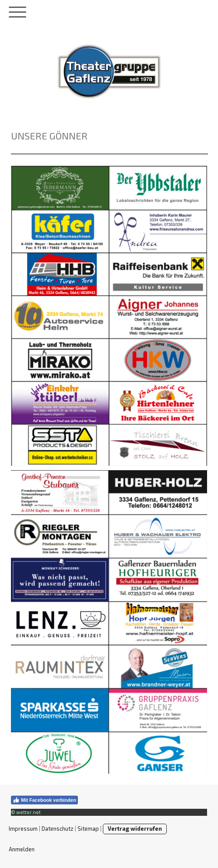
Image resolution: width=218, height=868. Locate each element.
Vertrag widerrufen (135, 829)
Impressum (23, 829)
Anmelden (22, 849)
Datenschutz (58, 829)
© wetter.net (26, 812)
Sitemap (88, 829)
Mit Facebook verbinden (44, 800)
